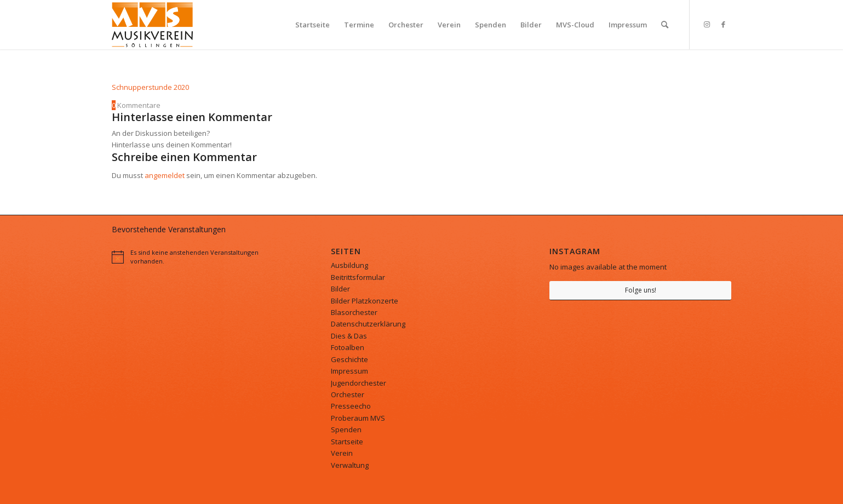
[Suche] (665, 25)
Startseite (347, 442)
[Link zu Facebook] (723, 24)
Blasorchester (354, 312)
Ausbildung (349, 265)
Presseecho (351, 406)
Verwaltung (350, 465)
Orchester (348, 394)
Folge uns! (641, 290)
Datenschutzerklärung (368, 324)
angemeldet (165, 175)
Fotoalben (348, 347)
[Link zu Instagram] (707, 24)
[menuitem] (312, 25)
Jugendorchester (359, 383)
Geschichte (349, 359)
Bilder (340, 289)
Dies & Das (349, 336)
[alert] (203, 256)
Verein (342, 453)
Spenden (346, 429)
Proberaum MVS (358, 418)
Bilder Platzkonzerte (365, 301)
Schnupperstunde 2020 (150, 87)
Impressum (349, 371)
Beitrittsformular (358, 277)
